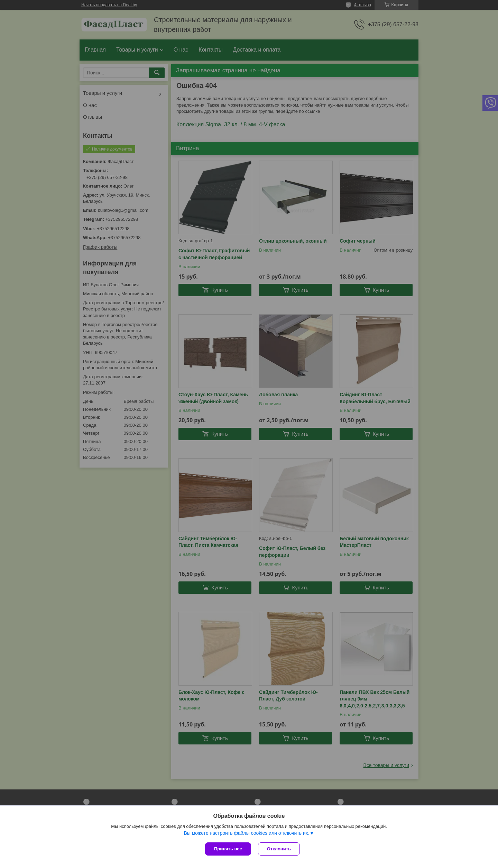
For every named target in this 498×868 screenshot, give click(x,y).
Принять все (228, 849)
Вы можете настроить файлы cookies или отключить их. (246, 833)
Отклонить (279, 849)
